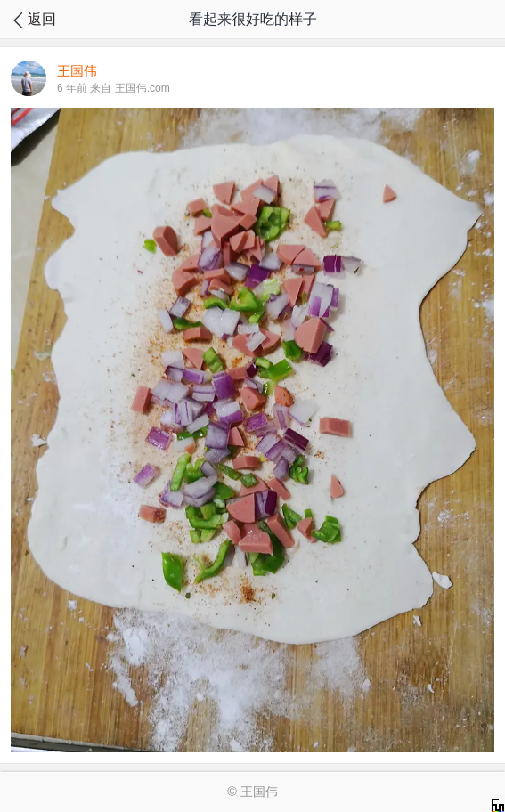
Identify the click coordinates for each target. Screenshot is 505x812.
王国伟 (259, 792)
